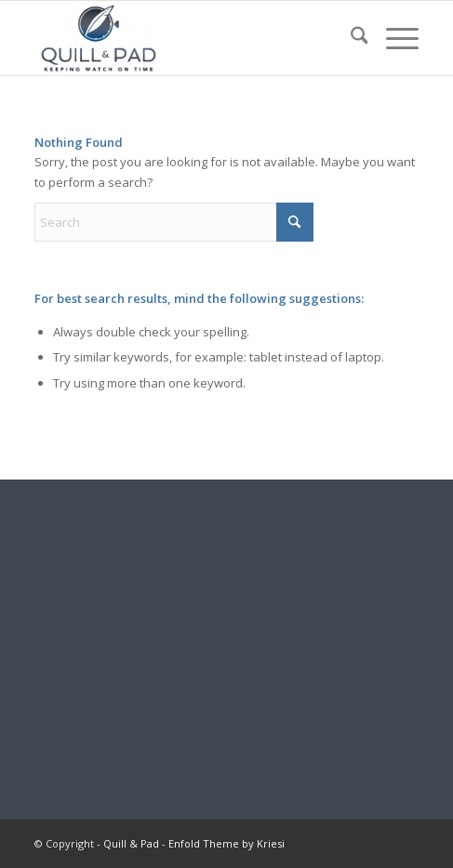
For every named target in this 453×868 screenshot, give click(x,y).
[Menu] (393, 38)
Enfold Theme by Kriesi (226, 843)
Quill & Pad (131, 843)
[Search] (350, 38)
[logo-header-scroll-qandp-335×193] (188, 38)
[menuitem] (350, 38)
